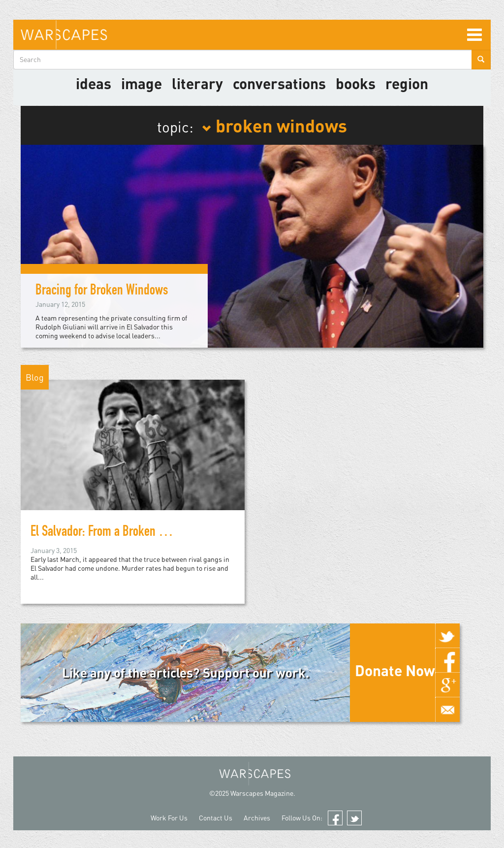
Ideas (94, 83)
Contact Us (216, 818)
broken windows (274, 125)
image (142, 83)
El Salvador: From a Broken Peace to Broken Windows (155, 533)
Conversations (279, 83)
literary (197, 83)
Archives (257, 818)
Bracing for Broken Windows (102, 292)
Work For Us (169, 818)
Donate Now (395, 670)
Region (407, 83)
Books (356, 83)
